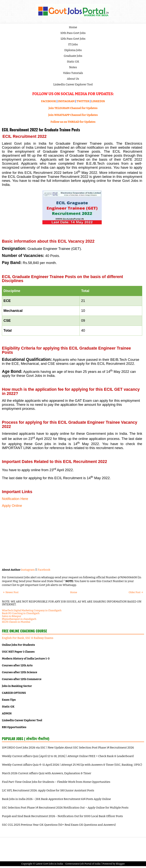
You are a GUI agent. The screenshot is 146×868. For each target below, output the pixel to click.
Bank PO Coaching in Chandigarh (21, 613)
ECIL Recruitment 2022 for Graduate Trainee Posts (41, 130)
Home (73, 27)
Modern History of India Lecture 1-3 (26, 659)
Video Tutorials (73, 73)
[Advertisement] (72, 537)
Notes (73, 67)
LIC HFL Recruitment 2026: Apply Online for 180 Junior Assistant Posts (48, 790)
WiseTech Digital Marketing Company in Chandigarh (32, 610)
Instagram (28, 570)
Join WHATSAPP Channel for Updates (73, 115)
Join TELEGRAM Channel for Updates (73, 108)
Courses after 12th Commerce (22, 679)
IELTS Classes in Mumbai (16, 622)
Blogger (120, 864)
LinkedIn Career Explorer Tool (73, 84)
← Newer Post (11, 592)
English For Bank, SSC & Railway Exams (28, 638)
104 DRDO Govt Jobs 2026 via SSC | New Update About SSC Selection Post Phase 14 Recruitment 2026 (68, 748)
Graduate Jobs (73, 56)
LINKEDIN (98, 101)
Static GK (73, 62)
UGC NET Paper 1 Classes (18, 652)
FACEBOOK (49, 101)
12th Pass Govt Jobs (73, 39)
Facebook (44, 570)
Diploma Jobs (73, 50)
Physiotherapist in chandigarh (19, 619)
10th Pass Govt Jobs (73, 33)
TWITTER (83, 101)
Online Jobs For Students (18, 645)
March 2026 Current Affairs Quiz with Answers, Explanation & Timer (47, 773)
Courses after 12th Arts (17, 665)
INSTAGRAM (66, 101)
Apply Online (12, 506)
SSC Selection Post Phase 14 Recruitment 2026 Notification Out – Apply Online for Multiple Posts (65, 808)
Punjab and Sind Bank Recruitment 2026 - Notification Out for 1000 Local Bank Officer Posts (62, 816)
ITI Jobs (73, 44)
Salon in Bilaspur (12, 616)
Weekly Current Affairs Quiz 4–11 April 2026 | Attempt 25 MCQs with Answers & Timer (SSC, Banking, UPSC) (72, 765)
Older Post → (136, 592)
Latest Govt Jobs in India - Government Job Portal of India (68, 864)
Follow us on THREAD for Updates (73, 122)
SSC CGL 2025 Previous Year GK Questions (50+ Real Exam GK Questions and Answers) (59, 825)
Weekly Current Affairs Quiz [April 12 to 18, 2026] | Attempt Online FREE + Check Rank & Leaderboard (68, 756)
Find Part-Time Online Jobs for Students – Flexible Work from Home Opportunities (56, 782)
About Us (73, 79)
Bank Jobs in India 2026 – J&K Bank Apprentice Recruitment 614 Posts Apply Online (56, 799)
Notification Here (15, 499)
